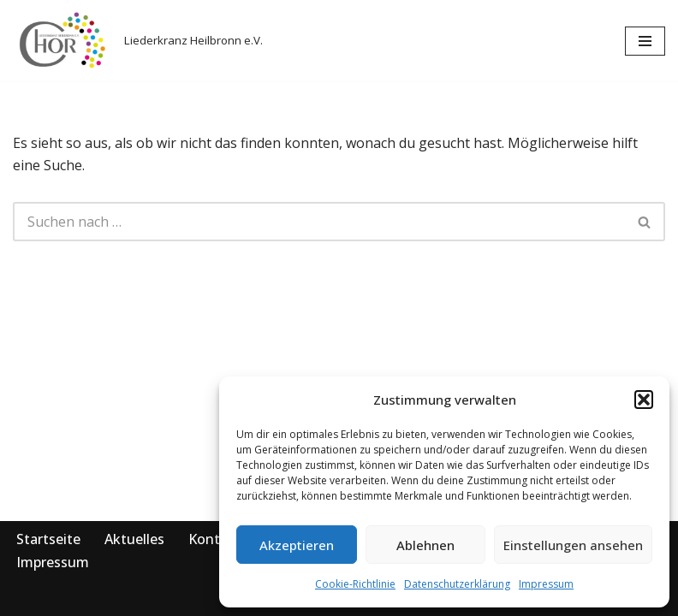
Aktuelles (134, 539)
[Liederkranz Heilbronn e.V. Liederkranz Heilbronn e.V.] (138, 41)
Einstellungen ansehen (573, 545)
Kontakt (215, 539)
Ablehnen (425, 545)
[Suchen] (319, 222)
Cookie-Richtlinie (355, 584)
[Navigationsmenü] (645, 41)
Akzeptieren (297, 545)
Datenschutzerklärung (457, 584)
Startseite (48, 539)
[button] (644, 400)
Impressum (546, 584)
